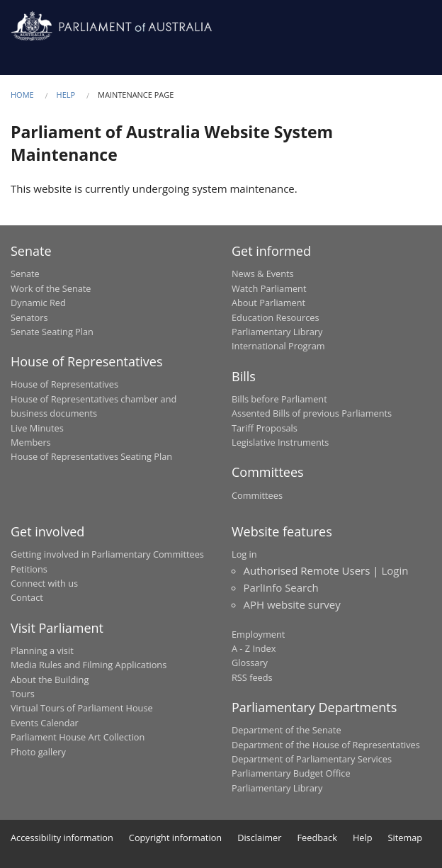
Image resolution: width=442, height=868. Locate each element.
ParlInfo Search (281, 587)
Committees (257, 495)
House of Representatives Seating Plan (91, 456)
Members (31, 442)
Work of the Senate (51, 288)
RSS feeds (252, 677)
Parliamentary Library (277, 332)
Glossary (250, 663)
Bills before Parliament (279, 399)
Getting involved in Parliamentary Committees (107, 554)
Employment (258, 634)
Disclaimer (259, 838)
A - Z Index (254, 648)
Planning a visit (42, 650)
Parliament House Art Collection (78, 737)
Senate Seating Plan (52, 332)
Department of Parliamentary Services (312, 759)
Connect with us (44, 583)
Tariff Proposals (265, 428)
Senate (25, 274)
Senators (29, 317)
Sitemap (406, 838)
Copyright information (175, 838)
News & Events (263, 274)
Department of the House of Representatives (326, 745)
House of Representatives (64, 384)
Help (66, 95)
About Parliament (268, 303)
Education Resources (276, 317)
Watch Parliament (269, 288)
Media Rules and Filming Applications (89, 665)
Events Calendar (45, 723)
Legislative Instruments (280, 442)
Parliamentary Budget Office (291, 773)
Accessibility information (62, 838)
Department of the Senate (287, 730)
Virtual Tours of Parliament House (82, 708)
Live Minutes (37, 428)
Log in (244, 554)
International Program (278, 346)
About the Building (50, 680)
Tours (23, 694)
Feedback (317, 838)
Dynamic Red (38, 303)
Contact (27, 597)
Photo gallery (38, 752)
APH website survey (292, 604)
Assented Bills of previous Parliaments (312, 413)
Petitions (29, 569)
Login (395, 570)
